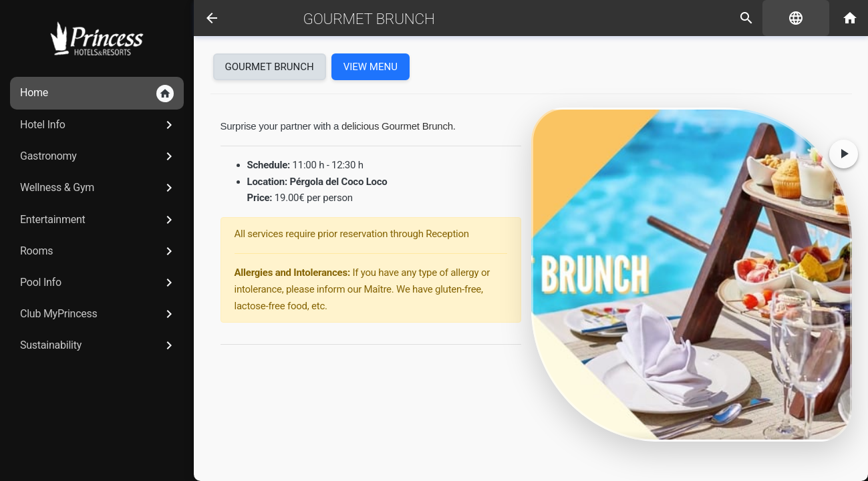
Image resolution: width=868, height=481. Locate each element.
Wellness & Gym (99, 188)
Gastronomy (99, 156)
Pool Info (99, 283)
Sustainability (99, 345)
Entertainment (99, 220)
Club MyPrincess (99, 314)
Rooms (99, 251)
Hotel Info (99, 125)
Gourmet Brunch (369, 19)
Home (97, 94)
